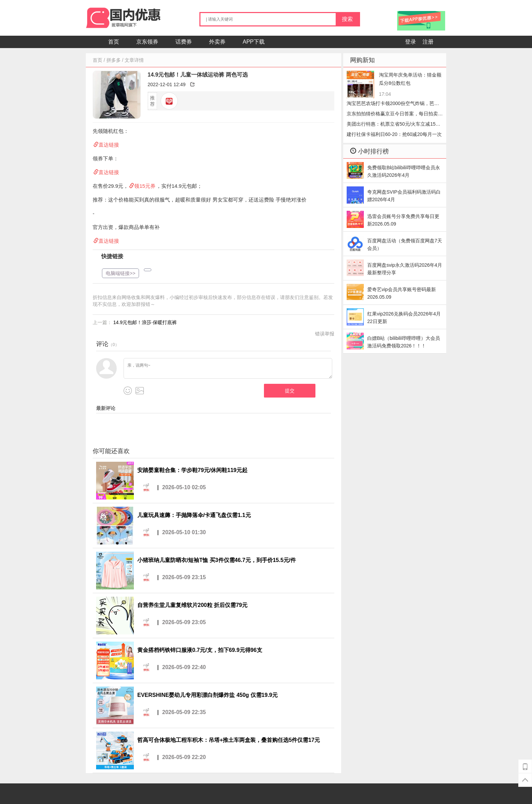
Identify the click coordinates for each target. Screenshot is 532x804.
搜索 (347, 19)
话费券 (184, 42)
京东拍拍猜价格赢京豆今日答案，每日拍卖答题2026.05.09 (395, 115)
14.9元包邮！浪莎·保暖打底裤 (145, 322)
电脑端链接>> (120, 273)
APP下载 (254, 42)
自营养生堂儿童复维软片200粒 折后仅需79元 (192, 605)
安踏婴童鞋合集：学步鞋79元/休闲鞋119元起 (192, 470)
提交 (290, 391)
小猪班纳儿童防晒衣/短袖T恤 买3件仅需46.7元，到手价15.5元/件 (217, 560)
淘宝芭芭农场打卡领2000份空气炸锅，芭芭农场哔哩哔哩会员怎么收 (393, 105)
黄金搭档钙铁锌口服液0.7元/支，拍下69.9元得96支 (200, 650)
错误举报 (325, 334)
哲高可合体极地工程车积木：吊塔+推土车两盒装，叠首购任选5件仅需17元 (229, 740)
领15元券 (145, 186)
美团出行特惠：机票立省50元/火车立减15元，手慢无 (391, 125)
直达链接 (109, 145)
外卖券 (217, 42)
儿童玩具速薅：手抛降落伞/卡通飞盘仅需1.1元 (194, 515)
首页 (114, 42)
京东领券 (147, 42)
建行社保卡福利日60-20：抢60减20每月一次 (394, 134)
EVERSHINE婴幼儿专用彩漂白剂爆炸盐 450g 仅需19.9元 (207, 695)
